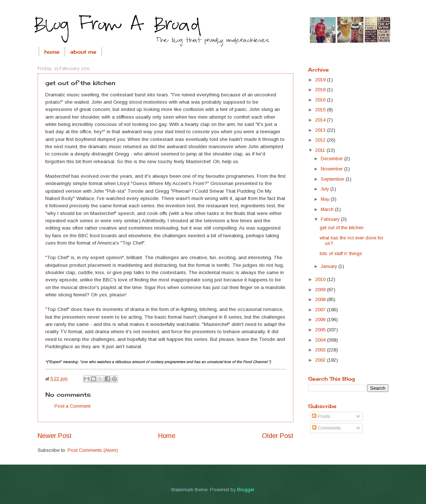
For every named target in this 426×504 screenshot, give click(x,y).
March (328, 209)
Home (167, 436)
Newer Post (55, 436)
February (331, 219)
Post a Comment (72, 406)
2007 (321, 310)
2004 (321, 340)
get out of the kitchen (342, 228)
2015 (321, 110)
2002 (321, 360)
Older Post (278, 436)
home (52, 52)
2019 (321, 80)
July (326, 189)
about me (83, 52)
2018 (321, 90)
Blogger (246, 490)
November (332, 169)
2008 (321, 299)
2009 (321, 290)
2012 (321, 140)
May (326, 199)
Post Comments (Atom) (93, 450)
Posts (321, 416)
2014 (321, 120)
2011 (321, 150)
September (333, 179)
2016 (321, 100)
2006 (321, 320)
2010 (321, 279)
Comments (326, 428)
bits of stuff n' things (341, 253)
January (330, 266)
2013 (321, 130)
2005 (321, 330)
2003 (321, 350)
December (332, 159)
